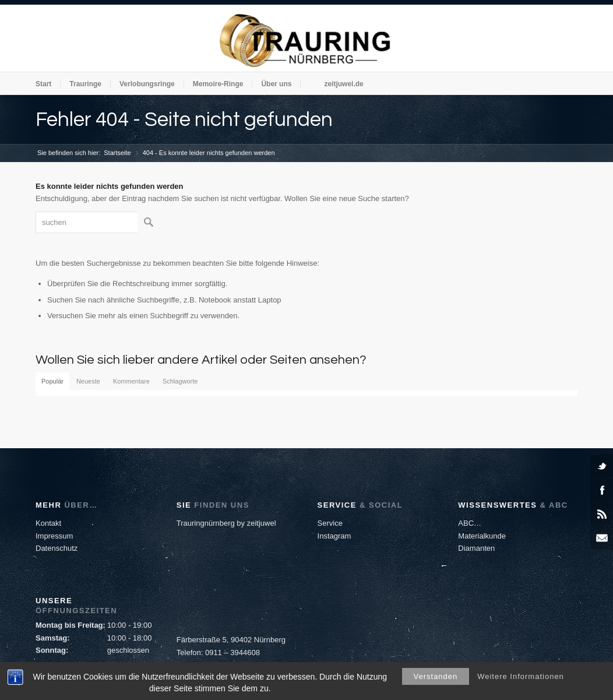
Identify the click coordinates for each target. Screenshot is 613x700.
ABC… (470, 523)
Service (330, 523)
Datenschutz (57, 548)
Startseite (117, 153)
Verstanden (436, 676)
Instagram (334, 536)
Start (43, 84)
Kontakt (48, 523)
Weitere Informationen (521, 676)
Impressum (54, 536)
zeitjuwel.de (344, 84)
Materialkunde (482, 536)
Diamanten (476, 548)
